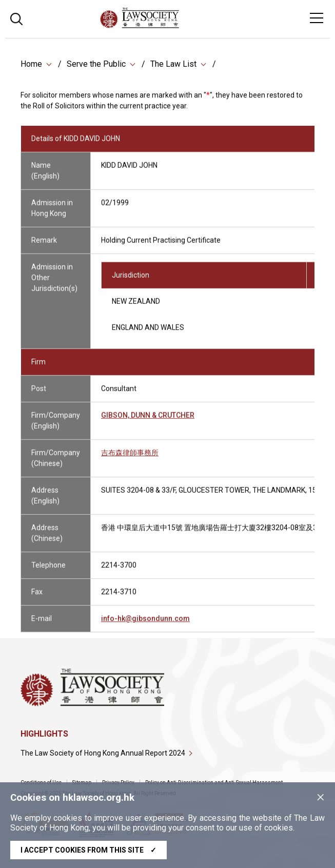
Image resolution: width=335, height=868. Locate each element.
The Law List (173, 65)
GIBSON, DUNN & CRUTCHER (148, 421)
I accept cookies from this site (88, 850)
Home (31, 65)
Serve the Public (96, 65)
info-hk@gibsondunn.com (145, 624)
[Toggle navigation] (317, 18)
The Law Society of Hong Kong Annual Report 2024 (103, 753)
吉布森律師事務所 (130, 458)
